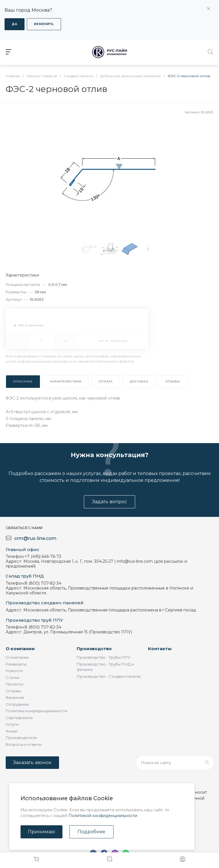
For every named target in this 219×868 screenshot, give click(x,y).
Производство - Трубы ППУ (104, 657)
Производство (94, 649)
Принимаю (41, 832)
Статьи (12, 677)
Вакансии (15, 697)
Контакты (160, 649)
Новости (14, 671)
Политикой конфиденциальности (103, 816)
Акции (12, 731)
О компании (20, 649)
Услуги (12, 724)
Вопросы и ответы (24, 744)
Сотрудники (17, 704)
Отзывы (13, 691)
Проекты (15, 684)
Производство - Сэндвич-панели (109, 676)
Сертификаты (19, 718)
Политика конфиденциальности (36, 711)
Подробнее (91, 832)
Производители (21, 738)
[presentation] (148, 249)
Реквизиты (16, 664)
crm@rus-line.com (35, 538)
